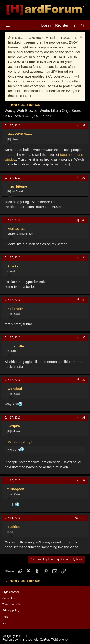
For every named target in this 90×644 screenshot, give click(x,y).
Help (5, 617)
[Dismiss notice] (80, 37)
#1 (84, 126)
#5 (84, 300)
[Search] (83, 25)
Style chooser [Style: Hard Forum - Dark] (11, 592)
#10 (83, 518)
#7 (84, 380)
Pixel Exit (22, 636)
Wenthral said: (18, 442)
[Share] (78, 126)
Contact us (9, 598)
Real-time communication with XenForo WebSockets (35, 640)
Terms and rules (12, 605)
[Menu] (8, 25)
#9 (84, 480)
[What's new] (74, 25)
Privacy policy (11, 611)
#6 (84, 338)
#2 (84, 178)
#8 (84, 418)
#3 (84, 220)
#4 (84, 258)
